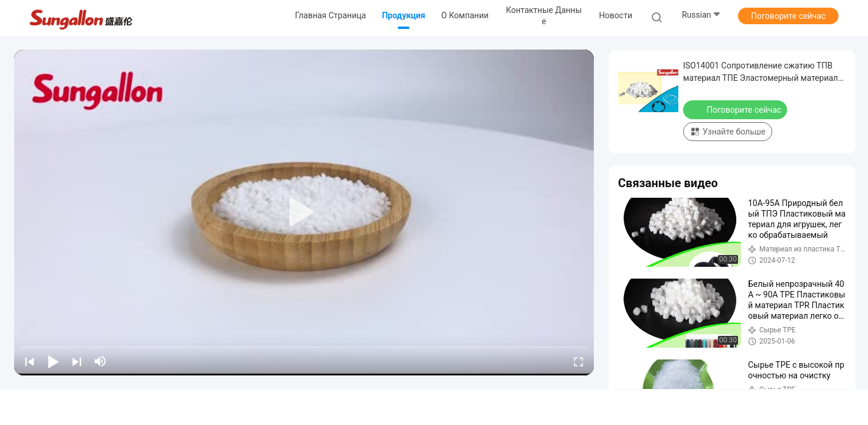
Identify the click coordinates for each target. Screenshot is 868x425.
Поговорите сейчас (788, 16)
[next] (77, 361)
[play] (304, 212)
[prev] (30, 361)
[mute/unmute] (100, 361)
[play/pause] (53, 361)
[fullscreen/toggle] (578, 361)
